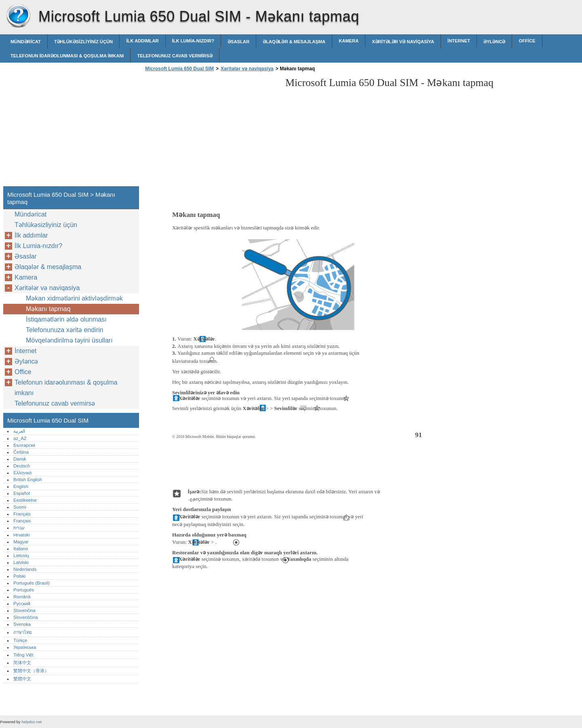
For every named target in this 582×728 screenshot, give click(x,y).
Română (22, 597)
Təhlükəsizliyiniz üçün (83, 42)
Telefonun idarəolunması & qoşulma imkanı (67, 56)
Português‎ (24, 590)
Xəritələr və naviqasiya (403, 42)
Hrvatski (21, 535)
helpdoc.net (32, 722)
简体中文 (22, 663)
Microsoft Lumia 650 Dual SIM (18, 16)
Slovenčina (24, 610)
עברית (19, 528)
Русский (22, 604)
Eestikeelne (25, 500)
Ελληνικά (22, 473)
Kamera (349, 41)
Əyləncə (494, 42)
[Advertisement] (211, 131)
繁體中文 (22, 679)
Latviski (21, 562)
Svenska (22, 624)
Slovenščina (25, 617)
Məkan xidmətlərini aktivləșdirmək (74, 298)
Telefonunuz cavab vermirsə (175, 56)
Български (24, 445)
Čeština (21, 452)
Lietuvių (21, 555)
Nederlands (25, 569)
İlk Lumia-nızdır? (193, 41)
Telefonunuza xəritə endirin (64, 330)
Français (22, 514)
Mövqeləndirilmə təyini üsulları (69, 340)
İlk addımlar (142, 41)
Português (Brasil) (32, 583)
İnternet (459, 41)
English (21, 486)
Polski (19, 576)
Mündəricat (26, 42)
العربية (19, 431)
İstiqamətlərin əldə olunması (66, 319)
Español (21, 493)
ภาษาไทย (23, 632)
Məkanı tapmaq (48, 309)
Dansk (20, 459)
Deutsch (22, 466)
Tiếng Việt (23, 655)
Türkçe (20, 640)
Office (527, 41)
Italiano (21, 549)
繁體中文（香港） (31, 671)
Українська (25, 647)
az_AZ (20, 438)
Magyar (21, 542)
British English (28, 480)
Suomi (20, 507)
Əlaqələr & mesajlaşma (294, 42)
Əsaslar (238, 42)
